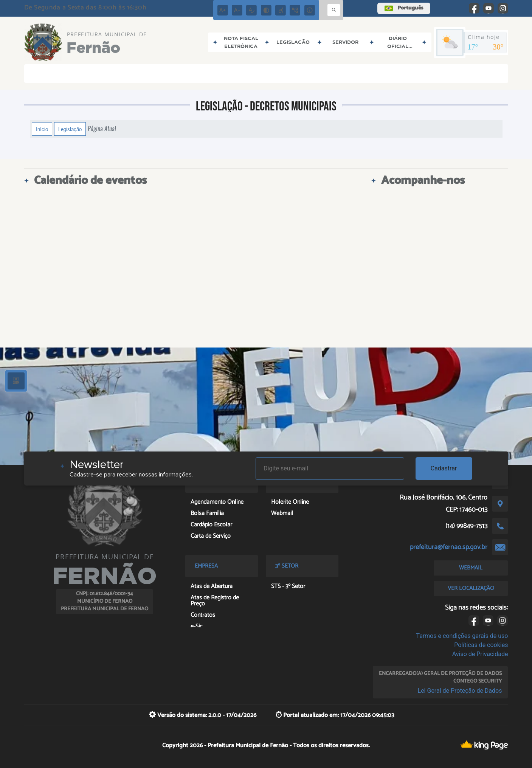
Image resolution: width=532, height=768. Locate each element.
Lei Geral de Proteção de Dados (460, 691)
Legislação (70, 129)
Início (42, 129)
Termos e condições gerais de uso (462, 636)
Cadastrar (444, 468)
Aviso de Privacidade (480, 654)
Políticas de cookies (481, 645)
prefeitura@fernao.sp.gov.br (449, 547)
